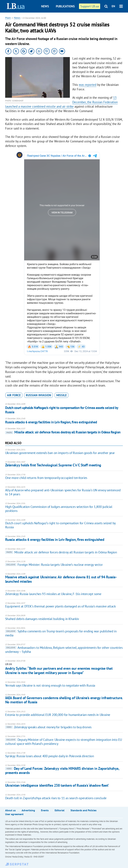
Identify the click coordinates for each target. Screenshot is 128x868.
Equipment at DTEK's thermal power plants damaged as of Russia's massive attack (60, 606)
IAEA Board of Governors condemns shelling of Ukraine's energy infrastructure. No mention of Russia (64, 700)
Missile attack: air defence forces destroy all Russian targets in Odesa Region (63, 432)
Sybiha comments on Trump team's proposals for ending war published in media (61, 633)
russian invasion (38, 395)
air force (14, 395)
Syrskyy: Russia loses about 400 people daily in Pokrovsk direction (50, 756)
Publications (65, 6)
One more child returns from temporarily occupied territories (46, 478)
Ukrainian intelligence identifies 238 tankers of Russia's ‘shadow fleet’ (57, 785)
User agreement (14, 814)
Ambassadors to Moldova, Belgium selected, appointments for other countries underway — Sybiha (64, 650)
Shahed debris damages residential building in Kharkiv (42, 619)
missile (61, 395)
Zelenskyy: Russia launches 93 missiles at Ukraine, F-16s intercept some (53, 594)
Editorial (60, 810)
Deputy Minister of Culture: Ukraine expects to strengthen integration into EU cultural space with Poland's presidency (64, 742)
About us (10, 810)
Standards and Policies (83, 810)
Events (45, 810)
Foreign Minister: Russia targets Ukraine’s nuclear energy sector (54, 565)
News (45, 6)
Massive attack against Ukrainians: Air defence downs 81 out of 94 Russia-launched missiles (61, 579)
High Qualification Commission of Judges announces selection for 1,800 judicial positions (59, 509)
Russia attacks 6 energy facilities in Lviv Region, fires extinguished (51, 422)
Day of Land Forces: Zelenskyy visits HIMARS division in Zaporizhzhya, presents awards (62, 771)
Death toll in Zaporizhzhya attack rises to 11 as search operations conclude (56, 798)
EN (113, 6)
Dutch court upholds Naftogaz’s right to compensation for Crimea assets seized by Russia (62, 410)
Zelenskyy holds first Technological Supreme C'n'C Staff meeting (53, 465)
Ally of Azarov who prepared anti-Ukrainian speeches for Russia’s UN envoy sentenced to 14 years (63, 492)
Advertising (28, 810)
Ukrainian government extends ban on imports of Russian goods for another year (60, 453)
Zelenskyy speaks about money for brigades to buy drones (48, 727)
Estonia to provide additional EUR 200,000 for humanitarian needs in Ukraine (58, 715)
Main (8, 18)
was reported (88, 85)
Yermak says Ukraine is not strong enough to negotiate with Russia (50, 685)
